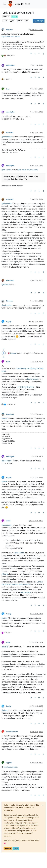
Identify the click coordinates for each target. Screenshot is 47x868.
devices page (26, 592)
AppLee (9, 763)
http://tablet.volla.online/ (11, 37)
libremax (9, 30)
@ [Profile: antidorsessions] (11, 767)
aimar (8, 362)
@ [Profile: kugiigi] (5, 574)
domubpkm (10, 65)
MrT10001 (10, 133)
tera (8, 89)
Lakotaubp (10, 280)
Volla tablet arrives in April (27, 170)
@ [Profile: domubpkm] (7, 137)
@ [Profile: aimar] (5, 418)
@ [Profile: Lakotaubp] (7, 305)
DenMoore (10, 414)
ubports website (32, 379)
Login (16, 849)
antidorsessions (12, 732)
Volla (15, 17)
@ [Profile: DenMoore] (7, 461)
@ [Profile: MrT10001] (6, 170)
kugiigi (9, 322)
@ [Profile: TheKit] (21, 387)
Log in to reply (39, 21)
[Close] (42, 805)
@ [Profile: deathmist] (30, 387)
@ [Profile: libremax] (6, 285)
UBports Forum (22, 4)
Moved (6, 17)
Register (8, 849)
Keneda (13, 353)
